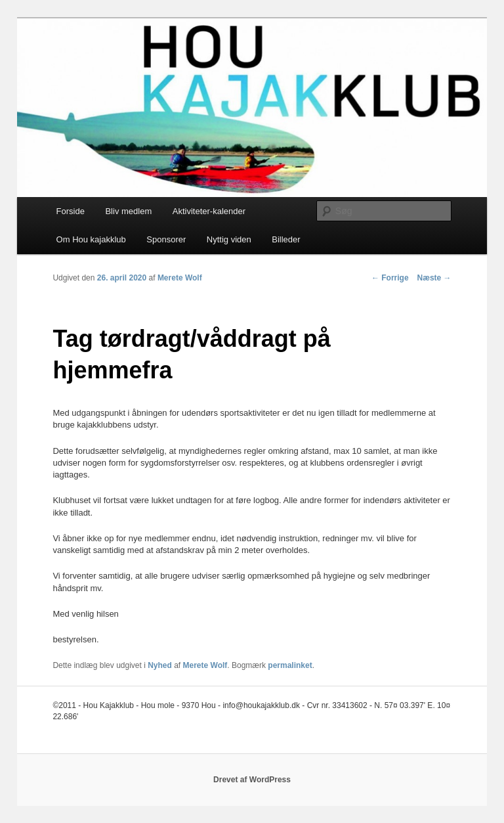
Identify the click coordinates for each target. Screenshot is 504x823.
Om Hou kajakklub (91, 239)
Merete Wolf (180, 278)
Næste (434, 278)
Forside (71, 211)
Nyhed (160, 665)
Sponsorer (166, 239)
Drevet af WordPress (252, 780)
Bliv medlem (128, 211)
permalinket (290, 665)
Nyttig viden (229, 239)
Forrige (390, 278)
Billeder (286, 239)
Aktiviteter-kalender (209, 211)
